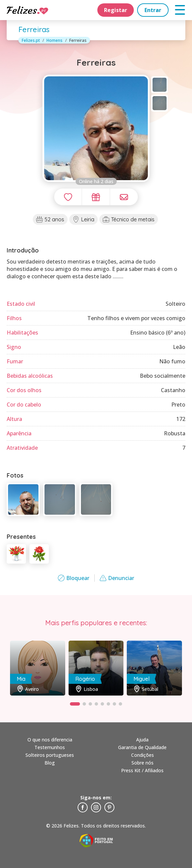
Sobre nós (142, 763)
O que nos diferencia (50, 740)
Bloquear (74, 578)
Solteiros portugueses (50, 755)
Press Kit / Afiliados (142, 770)
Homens (55, 40)
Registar (116, 10)
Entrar (153, 10)
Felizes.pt (31, 40)
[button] (75, 704)
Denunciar (117, 578)
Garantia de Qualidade (142, 747)
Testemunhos (50, 747)
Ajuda (142, 740)
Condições (142, 755)
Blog (50, 763)
